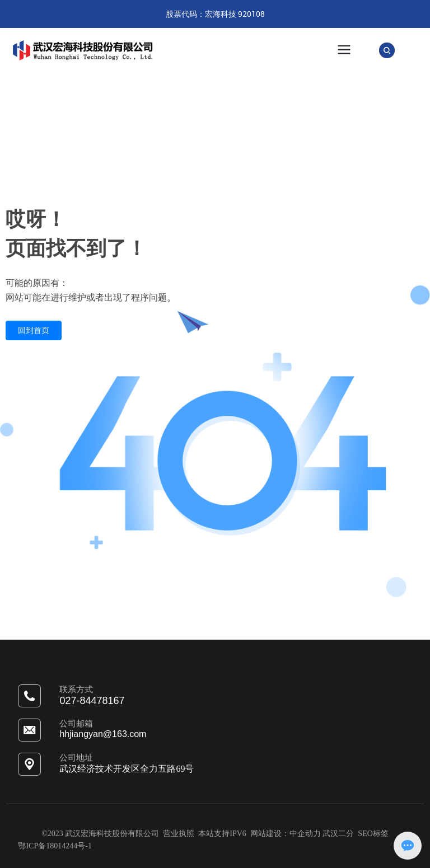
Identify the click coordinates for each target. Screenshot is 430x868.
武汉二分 (338, 834)
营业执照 (180, 834)
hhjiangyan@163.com (103, 734)
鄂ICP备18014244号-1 (55, 846)
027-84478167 (92, 701)
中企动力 (305, 834)
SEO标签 (373, 834)
